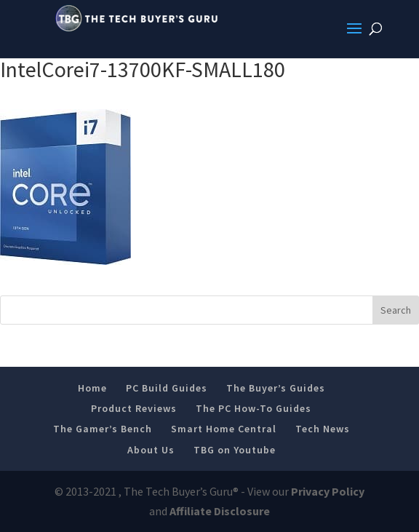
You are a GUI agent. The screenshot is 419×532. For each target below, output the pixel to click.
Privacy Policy (328, 491)
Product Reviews (134, 408)
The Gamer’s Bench (103, 429)
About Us (151, 450)
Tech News (323, 429)
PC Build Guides (167, 388)
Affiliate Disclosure (220, 511)
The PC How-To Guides (254, 408)
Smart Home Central (224, 429)
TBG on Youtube (235, 450)
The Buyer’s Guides (276, 388)
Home (92, 388)
